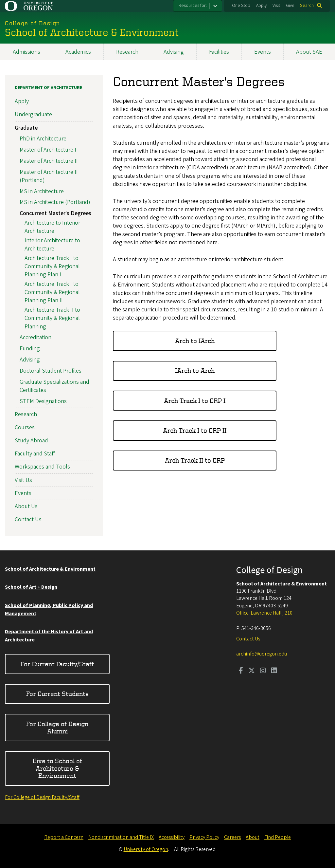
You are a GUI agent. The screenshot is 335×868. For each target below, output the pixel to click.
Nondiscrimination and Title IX (121, 837)
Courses (25, 427)
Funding (30, 349)
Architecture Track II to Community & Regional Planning (52, 318)
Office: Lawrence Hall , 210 (264, 613)
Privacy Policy (204, 837)
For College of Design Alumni (57, 727)
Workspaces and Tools (42, 467)
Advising (174, 52)
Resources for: (193, 6)
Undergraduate (33, 114)
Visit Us (23, 480)
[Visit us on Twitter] (252, 671)
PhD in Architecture (43, 139)
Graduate (26, 128)
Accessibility (172, 837)
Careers (232, 837)
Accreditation (35, 337)
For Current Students (57, 694)
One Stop (241, 6)
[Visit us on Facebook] (241, 671)
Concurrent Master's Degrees (55, 213)
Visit (276, 6)
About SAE (309, 52)
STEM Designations (43, 401)
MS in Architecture (42, 191)
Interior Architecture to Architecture (52, 245)
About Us (26, 506)
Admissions (26, 52)
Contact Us (28, 519)
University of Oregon (146, 849)
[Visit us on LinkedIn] (274, 671)
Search (307, 6)
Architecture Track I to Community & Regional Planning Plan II (52, 292)
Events (263, 52)
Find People (278, 837)
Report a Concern (64, 837)
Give (290, 6)
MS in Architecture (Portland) (55, 202)
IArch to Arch (195, 370)
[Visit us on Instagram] (263, 671)
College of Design (269, 570)
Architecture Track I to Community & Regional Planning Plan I (52, 266)
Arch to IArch (195, 341)
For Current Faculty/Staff (57, 664)
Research (127, 52)
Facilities (219, 52)
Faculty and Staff (35, 454)
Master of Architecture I (48, 150)
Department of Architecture (48, 88)
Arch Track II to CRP (195, 460)
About (253, 837)
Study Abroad (31, 441)
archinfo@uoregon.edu (262, 654)
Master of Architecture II (49, 161)
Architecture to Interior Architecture (52, 227)
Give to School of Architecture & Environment (57, 768)
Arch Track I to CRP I (195, 401)
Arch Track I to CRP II (195, 430)
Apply (261, 6)
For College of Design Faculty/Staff (42, 797)
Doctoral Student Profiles (51, 371)
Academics (78, 52)
